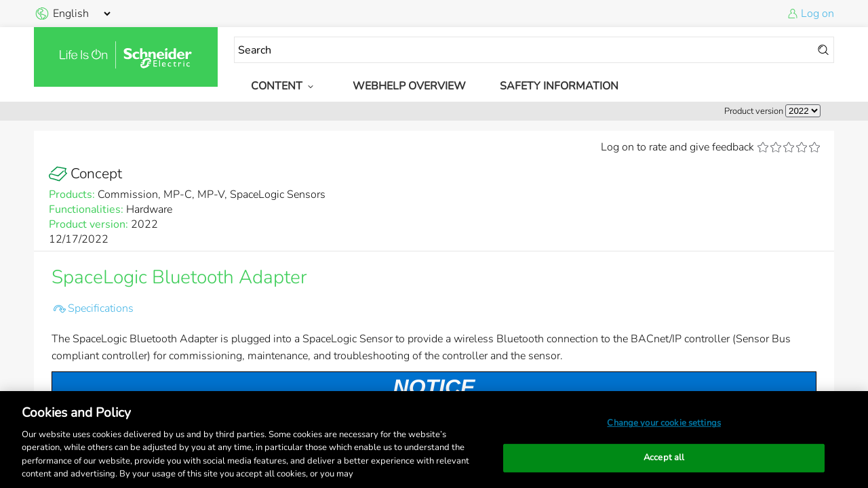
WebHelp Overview (409, 86)
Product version (754, 111)
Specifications (101, 308)
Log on (817, 14)
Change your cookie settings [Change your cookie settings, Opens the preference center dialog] (664, 423)
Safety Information (559, 86)
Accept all (664, 457)
